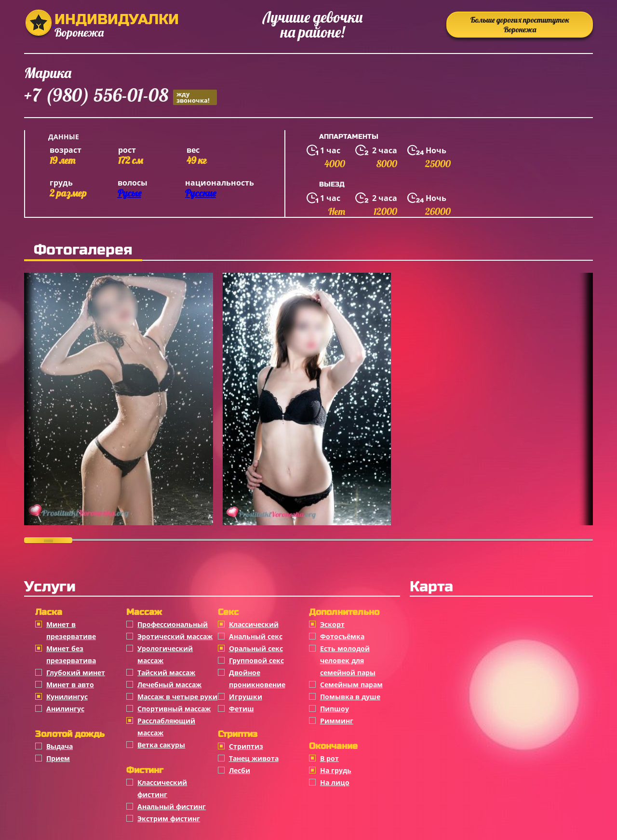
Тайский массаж (166, 673)
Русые (129, 193)
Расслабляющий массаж (166, 727)
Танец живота (254, 758)
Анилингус (65, 709)
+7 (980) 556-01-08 (121, 97)
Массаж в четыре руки (177, 697)
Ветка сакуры (161, 745)
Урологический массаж (165, 654)
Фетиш (241, 709)
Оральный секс (256, 648)
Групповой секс (256, 660)
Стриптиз (246, 746)
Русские (201, 193)
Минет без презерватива (71, 654)
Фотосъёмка (342, 636)
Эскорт (332, 624)
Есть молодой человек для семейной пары (348, 660)
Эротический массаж (175, 636)
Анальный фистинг (172, 807)
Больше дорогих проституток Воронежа (520, 25)
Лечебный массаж (169, 685)
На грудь (336, 770)
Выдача (60, 746)
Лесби (240, 770)
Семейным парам (351, 685)
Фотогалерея (83, 250)
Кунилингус (67, 697)
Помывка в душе (350, 697)
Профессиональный (173, 624)
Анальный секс (256, 636)
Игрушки (246, 697)
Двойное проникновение (257, 679)
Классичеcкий (254, 624)
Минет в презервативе (71, 630)
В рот (329, 758)
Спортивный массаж (174, 709)
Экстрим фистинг (169, 819)
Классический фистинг (162, 788)
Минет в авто (70, 685)
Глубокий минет (76, 673)
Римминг (337, 721)
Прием (58, 758)
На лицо (335, 782)
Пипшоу (335, 709)
